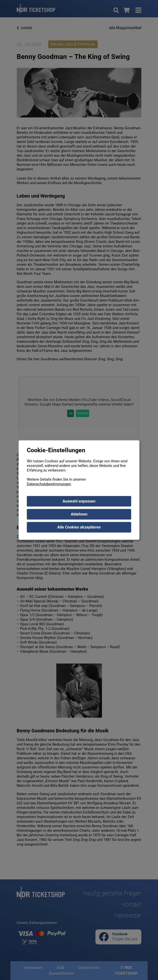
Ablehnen (79, 514)
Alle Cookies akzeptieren (79, 527)
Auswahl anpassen (79, 501)
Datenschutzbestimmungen (49, 484)
